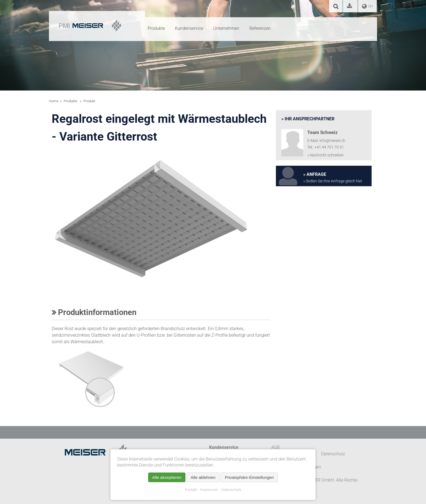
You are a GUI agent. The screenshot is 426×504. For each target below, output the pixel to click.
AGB (275, 447)
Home (54, 101)
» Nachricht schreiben (326, 155)
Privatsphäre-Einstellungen (249, 477)
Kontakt (191, 490)
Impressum (209, 490)
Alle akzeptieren (167, 477)
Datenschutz (231, 490)
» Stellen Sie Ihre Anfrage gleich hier (333, 181)
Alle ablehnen (203, 477)
